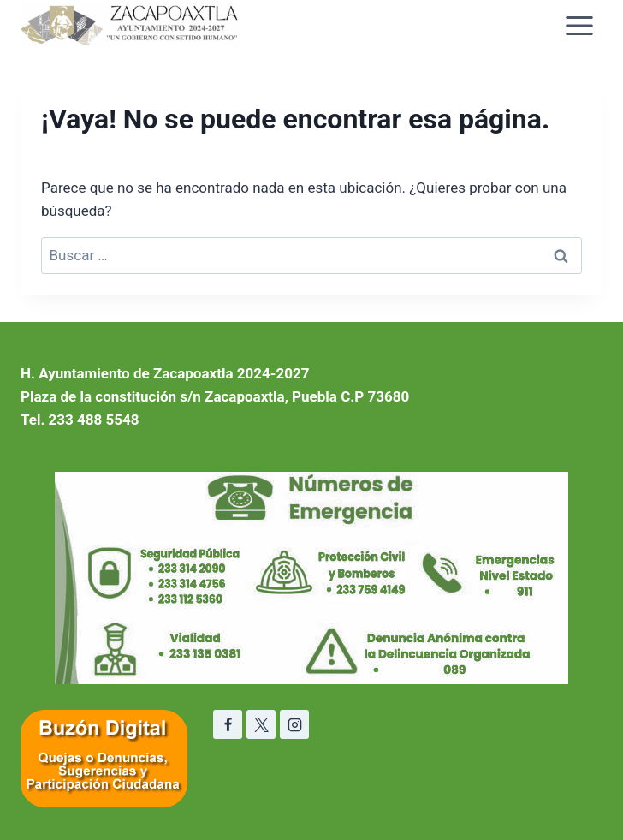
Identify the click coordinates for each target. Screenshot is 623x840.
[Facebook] (228, 724)
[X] (261, 724)
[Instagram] (294, 724)
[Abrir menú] (579, 25)
